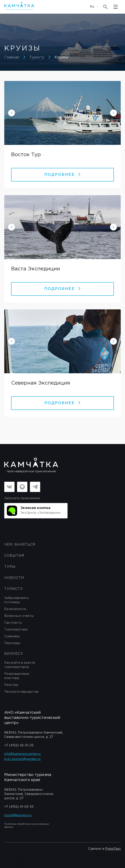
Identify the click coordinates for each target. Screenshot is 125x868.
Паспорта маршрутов (21, 692)
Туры (10, 567)
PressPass (113, 849)
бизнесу (14, 654)
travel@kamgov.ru (18, 815)
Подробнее (63, 175)
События (14, 556)
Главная (12, 57)
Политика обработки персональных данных (27, 826)
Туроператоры (16, 630)
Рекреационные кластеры (17, 676)
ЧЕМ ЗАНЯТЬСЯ (20, 545)
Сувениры (12, 636)
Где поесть (13, 623)
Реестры (11, 685)
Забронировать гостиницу (16, 600)
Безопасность (15, 609)
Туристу (37, 57)
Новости (14, 578)
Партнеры (12, 643)
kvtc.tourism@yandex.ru (23, 759)
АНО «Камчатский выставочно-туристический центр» (32, 718)
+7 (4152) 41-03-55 (19, 807)
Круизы (61, 57)
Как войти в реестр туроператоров (20, 665)
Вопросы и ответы (19, 616)
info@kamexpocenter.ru (22, 754)
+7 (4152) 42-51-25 (19, 745)
